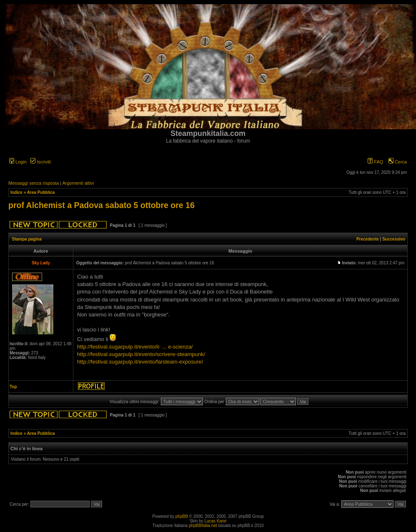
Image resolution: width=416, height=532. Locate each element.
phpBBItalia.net (203, 526)
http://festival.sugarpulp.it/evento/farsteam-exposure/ (140, 362)
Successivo (394, 239)
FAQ (375, 162)
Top (13, 387)
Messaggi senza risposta (34, 183)
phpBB (182, 516)
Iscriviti (41, 162)
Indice (16, 192)
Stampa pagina (27, 239)
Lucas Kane (215, 521)
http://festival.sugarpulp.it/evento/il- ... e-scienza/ (135, 347)
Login (18, 162)
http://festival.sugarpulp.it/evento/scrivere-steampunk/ (141, 354)
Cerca (398, 162)
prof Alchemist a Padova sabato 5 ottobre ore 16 (101, 205)
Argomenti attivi (78, 183)
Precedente (368, 239)
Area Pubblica (41, 192)
